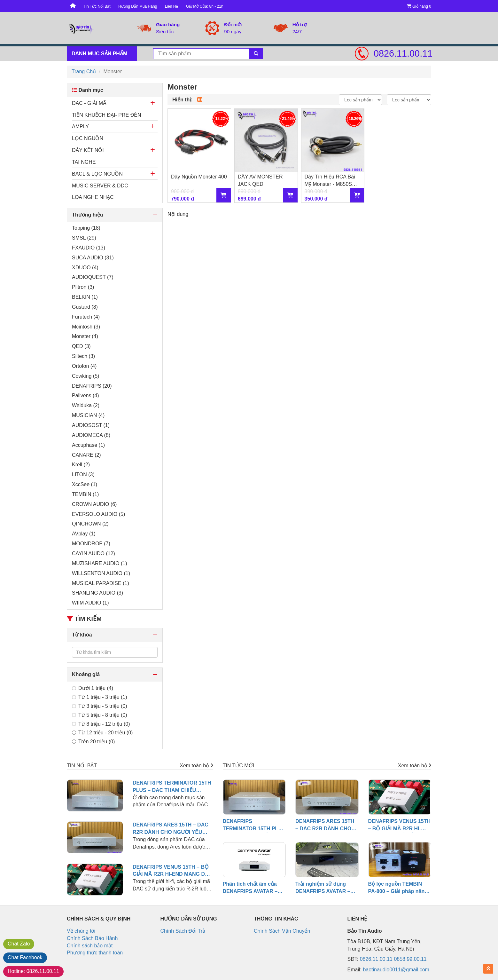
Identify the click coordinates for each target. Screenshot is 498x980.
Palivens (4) (85, 395)
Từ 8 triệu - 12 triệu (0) (101, 724)
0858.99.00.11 (410, 959)
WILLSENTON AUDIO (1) (101, 573)
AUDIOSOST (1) (91, 425)
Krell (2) (81, 465)
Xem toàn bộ (196, 766)
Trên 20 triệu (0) (93, 742)
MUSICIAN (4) (88, 415)
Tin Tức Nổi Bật (97, 6)
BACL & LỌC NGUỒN (97, 174)
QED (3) (81, 346)
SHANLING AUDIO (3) (97, 593)
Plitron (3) (83, 287)
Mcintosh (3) (86, 327)
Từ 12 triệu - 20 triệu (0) (102, 733)
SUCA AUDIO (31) (93, 258)
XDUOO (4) (85, 268)
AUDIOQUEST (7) (93, 277)
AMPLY (80, 126)
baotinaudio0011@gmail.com (396, 970)
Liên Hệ (172, 6)
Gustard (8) (85, 307)
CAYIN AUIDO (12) (93, 553)
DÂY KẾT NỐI (88, 150)
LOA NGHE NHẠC (93, 197)
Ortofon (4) (84, 366)
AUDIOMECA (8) (91, 435)
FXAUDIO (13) (89, 248)
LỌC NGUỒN (88, 138)
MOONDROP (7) (91, 544)
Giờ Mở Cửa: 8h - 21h (205, 6)
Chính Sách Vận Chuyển (282, 931)
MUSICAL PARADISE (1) (101, 583)
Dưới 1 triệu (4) (93, 688)
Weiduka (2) (86, 405)
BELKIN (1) (85, 297)
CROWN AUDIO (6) (94, 504)
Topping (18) (86, 228)
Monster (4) (85, 336)
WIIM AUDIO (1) (90, 603)
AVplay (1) (84, 534)
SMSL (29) (84, 238)
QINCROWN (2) (90, 524)
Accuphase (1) (88, 445)
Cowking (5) (86, 376)
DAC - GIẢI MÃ (89, 103)
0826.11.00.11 (402, 53)
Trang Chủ (84, 71)
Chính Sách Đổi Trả (183, 931)
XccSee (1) (85, 484)
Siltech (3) (83, 356)
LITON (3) (83, 474)
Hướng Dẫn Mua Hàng (138, 6)
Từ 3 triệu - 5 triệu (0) (100, 706)
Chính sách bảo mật (90, 946)
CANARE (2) (86, 455)
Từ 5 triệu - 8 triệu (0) (100, 715)
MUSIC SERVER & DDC (100, 186)
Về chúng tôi (81, 931)
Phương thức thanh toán (95, 953)
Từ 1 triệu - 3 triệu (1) (100, 697)
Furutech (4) (86, 317)
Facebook (25, 957)
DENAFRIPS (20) (92, 386)
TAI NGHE (84, 162)
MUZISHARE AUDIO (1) (99, 563)
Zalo (19, 944)
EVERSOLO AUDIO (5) (98, 514)
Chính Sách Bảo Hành (92, 938)
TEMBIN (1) (85, 494)
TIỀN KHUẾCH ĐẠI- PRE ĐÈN (106, 115)
